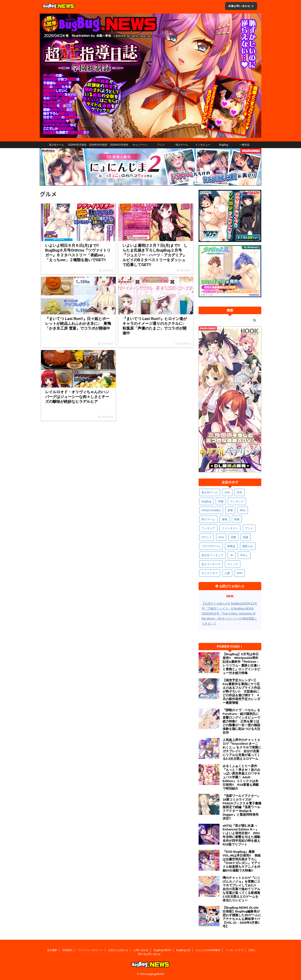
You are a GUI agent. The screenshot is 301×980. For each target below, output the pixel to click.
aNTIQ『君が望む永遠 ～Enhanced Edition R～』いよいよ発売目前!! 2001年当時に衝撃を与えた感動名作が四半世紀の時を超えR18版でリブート (241, 835)
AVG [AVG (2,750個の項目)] (227, 492)
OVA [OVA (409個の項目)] (221, 537)
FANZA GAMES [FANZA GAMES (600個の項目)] (211, 510)
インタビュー (203, 145)
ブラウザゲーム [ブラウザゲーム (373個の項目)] (211, 546)
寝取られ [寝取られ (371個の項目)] (248, 546)
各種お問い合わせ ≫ (241, 6)
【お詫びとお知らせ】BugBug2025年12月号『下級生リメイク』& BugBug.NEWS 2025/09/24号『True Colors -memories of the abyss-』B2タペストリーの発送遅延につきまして (229, 613)
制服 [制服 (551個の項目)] (237, 519)
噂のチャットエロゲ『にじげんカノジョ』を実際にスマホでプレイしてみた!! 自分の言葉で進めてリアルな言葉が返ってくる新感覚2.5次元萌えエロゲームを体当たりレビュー (241, 889)
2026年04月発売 (98, 145)
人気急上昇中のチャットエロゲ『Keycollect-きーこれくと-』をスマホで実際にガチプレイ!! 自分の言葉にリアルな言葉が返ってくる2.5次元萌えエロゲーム (242, 749)
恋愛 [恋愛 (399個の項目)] (233, 537)
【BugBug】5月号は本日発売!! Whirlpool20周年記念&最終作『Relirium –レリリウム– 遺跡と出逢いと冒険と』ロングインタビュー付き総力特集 (241, 663)
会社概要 (52, 950)
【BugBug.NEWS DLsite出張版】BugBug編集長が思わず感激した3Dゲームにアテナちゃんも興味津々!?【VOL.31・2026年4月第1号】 (242, 917)
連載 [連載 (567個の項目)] (224, 519)
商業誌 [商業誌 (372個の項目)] (231, 546)
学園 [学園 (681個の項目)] (221, 501)
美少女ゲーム (56, 145)
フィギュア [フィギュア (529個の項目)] (208, 528)
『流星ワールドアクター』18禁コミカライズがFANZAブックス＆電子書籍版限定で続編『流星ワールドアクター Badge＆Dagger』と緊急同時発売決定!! (242, 807)
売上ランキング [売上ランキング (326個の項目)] (211, 564)
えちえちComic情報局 (208, 950)
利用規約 (68, 950)
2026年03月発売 (119, 145)
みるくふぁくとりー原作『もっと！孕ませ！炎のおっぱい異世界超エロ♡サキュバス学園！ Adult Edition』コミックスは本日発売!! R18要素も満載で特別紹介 (241, 777)
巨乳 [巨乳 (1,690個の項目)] (240, 492)
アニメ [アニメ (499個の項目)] (249, 528)
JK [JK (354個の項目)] (231, 555)
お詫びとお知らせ (118, 950)
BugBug (224, 145)
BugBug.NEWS (162, 950)
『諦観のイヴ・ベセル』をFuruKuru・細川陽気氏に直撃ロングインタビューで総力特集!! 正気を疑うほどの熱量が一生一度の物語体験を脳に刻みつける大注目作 (241, 721)
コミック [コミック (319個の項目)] (233, 564)
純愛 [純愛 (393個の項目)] (246, 537)
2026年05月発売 (77, 145)
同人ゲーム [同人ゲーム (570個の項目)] (208, 519)
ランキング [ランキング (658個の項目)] (237, 501)
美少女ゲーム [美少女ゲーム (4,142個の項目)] (210, 492)
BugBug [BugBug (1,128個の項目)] (206, 501)
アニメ (161, 145)
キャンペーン (140, 145)
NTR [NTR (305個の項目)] (240, 573)
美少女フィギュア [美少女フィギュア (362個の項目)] (212, 555)
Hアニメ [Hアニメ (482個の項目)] (207, 537)
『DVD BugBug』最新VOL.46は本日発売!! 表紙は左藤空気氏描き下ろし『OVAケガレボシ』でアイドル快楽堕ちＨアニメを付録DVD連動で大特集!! (242, 861)
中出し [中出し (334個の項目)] (244, 555)
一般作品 (245, 145)
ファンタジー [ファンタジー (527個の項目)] (230, 528)
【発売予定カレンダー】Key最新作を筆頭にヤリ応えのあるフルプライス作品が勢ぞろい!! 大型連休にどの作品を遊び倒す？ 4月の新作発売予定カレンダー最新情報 (241, 691)
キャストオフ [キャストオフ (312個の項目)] (210, 573)
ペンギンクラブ (234, 950)
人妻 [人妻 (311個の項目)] (227, 573)
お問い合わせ (141, 950)
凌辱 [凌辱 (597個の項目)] (230, 510)
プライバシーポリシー (90, 950)
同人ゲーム (182, 145)
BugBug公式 (183, 950)
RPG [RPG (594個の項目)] (243, 510)
